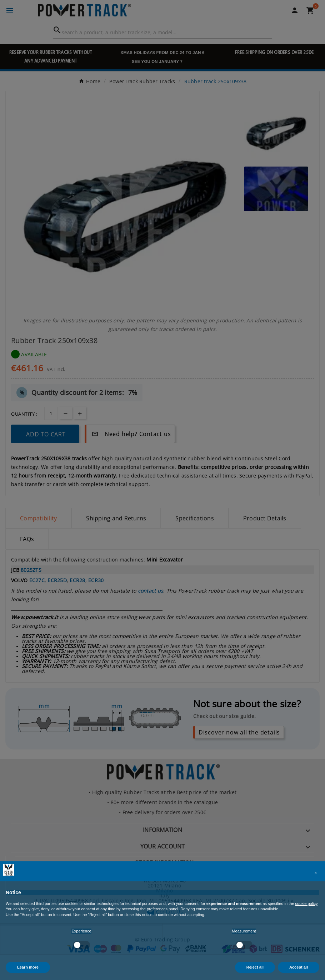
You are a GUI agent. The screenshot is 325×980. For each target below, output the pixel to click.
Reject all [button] (255, 967)
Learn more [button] (28, 967)
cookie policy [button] (306, 904)
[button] (316, 873)
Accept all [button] (299, 967)
